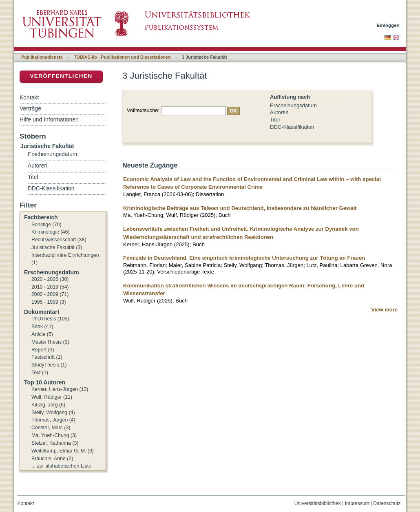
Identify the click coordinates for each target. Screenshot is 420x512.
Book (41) (42, 327)
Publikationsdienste (42, 57)
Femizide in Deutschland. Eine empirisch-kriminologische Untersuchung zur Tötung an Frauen (244, 258)
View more (384, 310)
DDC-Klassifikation (292, 127)
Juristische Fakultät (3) (57, 247)
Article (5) (42, 334)
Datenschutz (387, 503)
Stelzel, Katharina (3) (55, 443)
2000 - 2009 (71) (50, 294)
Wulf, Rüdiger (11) (52, 397)
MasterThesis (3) (50, 342)
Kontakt (29, 97)
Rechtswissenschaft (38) (59, 240)
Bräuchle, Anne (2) (52, 459)
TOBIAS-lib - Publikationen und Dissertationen (122, 57)
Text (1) (40, 373)
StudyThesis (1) (49, 365)
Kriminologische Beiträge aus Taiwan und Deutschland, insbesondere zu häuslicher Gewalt (240, 208)
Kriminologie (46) (50, 232)
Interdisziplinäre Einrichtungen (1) (65, 259)
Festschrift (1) (47, 357)
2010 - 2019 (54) (50, 287)
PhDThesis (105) (50, 319)
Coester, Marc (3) (51, 428)
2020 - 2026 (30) (50, 279)
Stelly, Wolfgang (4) (53, 413)
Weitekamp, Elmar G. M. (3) (63, 451)
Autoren (279, 112)
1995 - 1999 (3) (49, 302)
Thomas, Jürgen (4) (53, 420)
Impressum (357, 503)
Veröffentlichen (61, 76)
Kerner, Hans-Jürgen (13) (60, 389)
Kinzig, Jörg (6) (48, 405)
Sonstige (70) (46, 225)
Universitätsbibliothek (318, 503)
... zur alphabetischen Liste (61, 466)
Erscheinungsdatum (293, 105)
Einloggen (388, 25)
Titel (275, 120)
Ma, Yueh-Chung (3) (54, 435)
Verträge (30, 108)
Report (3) (43, 350)
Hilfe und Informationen (49, 119)
